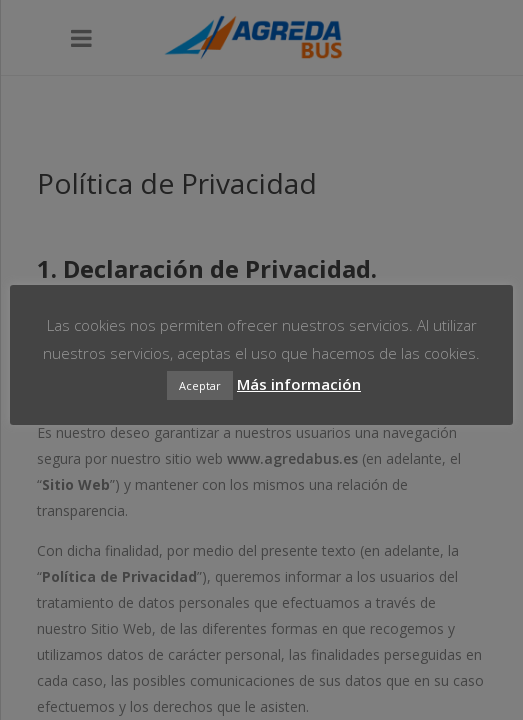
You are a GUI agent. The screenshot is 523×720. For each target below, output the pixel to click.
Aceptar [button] (200, 385)
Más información (299, 384)
